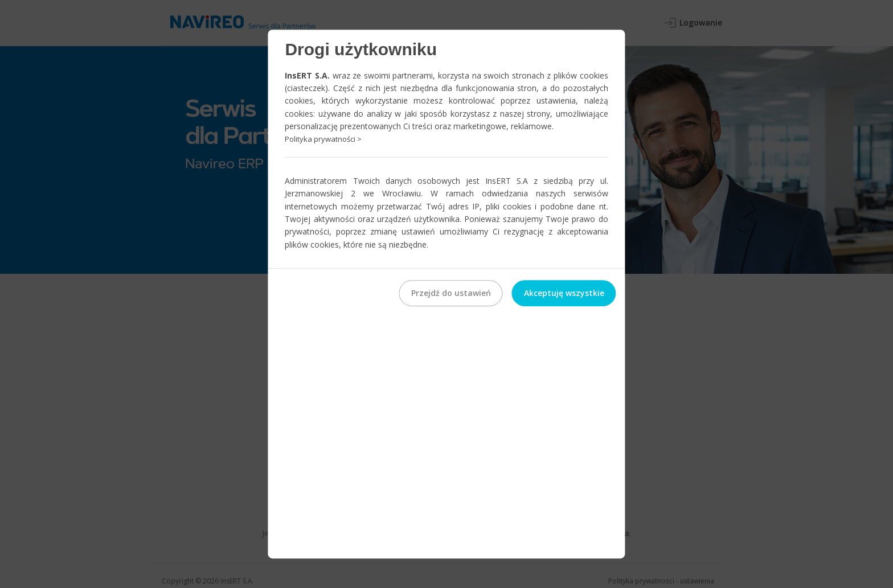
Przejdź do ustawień (451, 293)
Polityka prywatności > (323, 139)
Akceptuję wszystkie (564, 293)
